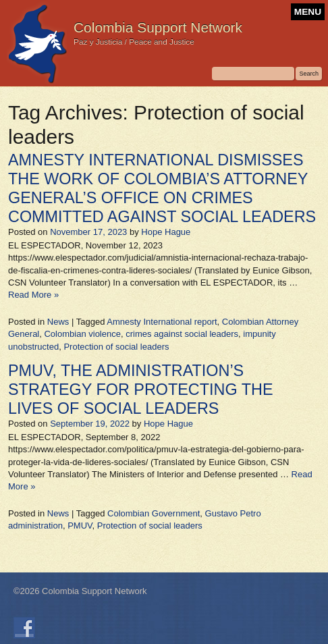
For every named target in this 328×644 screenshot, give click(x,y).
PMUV (80, 526)
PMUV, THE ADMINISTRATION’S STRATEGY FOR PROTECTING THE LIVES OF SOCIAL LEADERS (140, 390)
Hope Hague (166, 232)
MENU (308, 12)
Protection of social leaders (116, 347)
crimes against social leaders (182, 334)
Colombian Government (154, 513)
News (58, 322)
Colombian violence (82, 334)
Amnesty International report (162, 322)
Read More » (33, 295)
